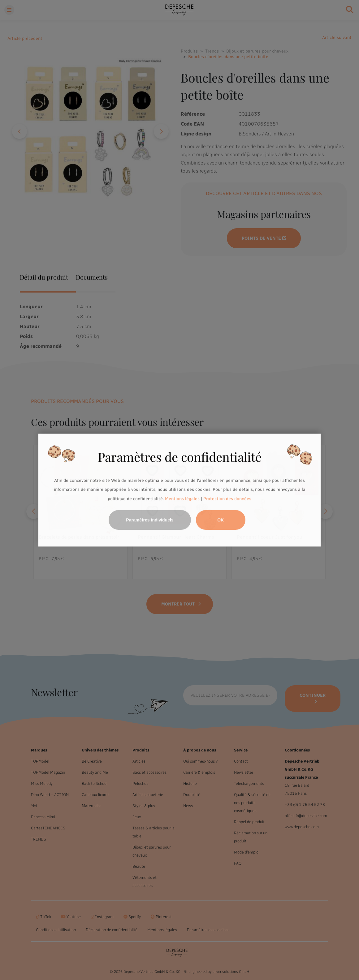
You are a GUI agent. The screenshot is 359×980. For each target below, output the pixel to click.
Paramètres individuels (150, 520)
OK (221, 520)
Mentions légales (182, 499)
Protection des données (227, 499)
